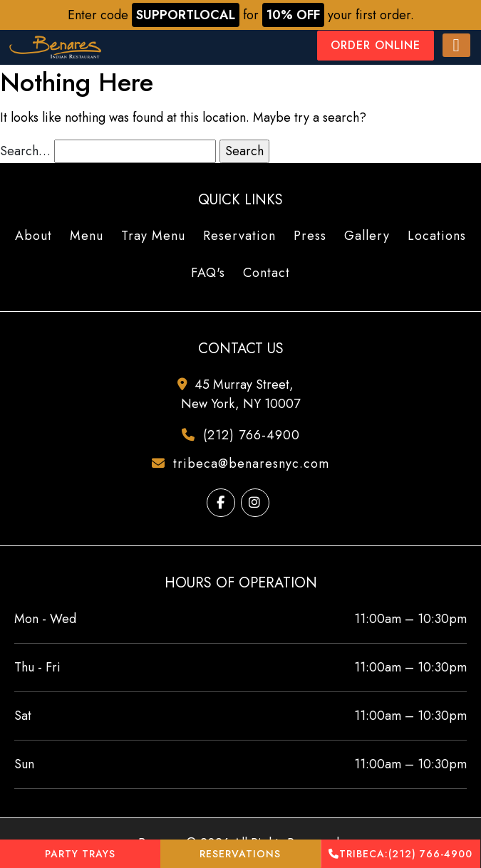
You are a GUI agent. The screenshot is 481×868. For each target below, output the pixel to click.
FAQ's (208, 273)
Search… (25, 151)
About (33, 236)
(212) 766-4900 (400, 854)
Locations (437, 236)
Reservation (239, 236)
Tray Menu (153, 236)
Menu (87, 236)
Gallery (367, 236)
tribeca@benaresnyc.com (246, 464)
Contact (267, 273)
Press (310, 236)
